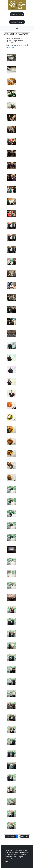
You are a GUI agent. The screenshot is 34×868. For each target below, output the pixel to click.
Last (27, 837)
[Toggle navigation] (17, 28)
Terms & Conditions (19, 859)
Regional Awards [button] (17, 22)
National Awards (17, 14)
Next (23, 837)
